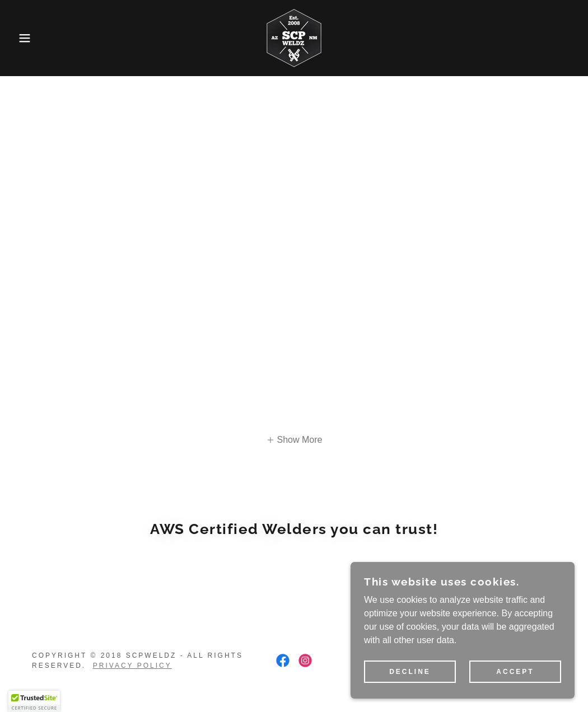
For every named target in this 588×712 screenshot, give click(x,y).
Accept (515, 672)
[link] (294, 37)
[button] (29, 38)
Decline (410, 672)
